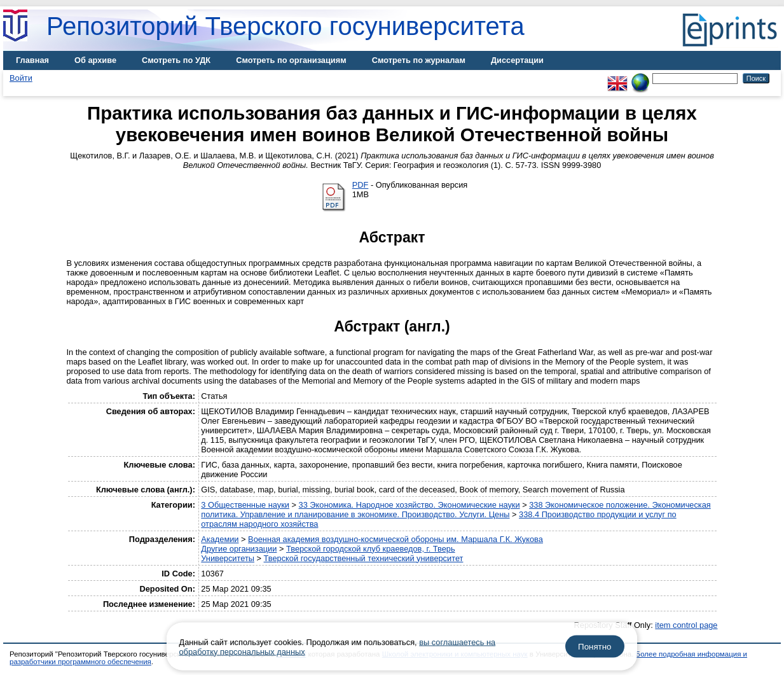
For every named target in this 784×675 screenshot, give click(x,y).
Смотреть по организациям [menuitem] (291, 60)
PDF (361, 185)
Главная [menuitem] (32, 60)
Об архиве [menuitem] (95, 60)
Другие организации (239, 549)
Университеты (228, 558)
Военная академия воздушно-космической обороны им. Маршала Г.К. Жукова (395, 539)
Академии (220, 539)
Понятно (595, 647)
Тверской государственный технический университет (364, 558)
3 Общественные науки (245, 505)
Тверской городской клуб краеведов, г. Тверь (371, 549)
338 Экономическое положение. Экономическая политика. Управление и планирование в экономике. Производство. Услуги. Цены (456, 510)
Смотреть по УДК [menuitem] (176, 60)
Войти (21, 78)
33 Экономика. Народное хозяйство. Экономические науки (409, 505)
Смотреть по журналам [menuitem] (419, 60)
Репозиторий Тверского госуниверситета (285, 26)
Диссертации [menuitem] (517, 60)
